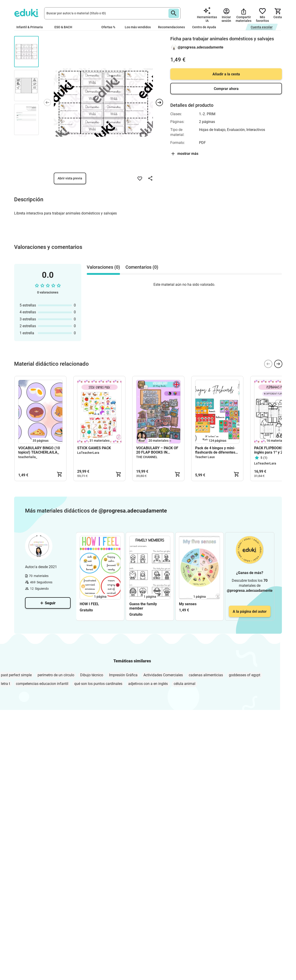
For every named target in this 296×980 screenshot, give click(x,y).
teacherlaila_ (28, 457)
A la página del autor (250, 611)
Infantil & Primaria (32, 27)
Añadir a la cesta (226, 74)
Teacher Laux (205, 457)
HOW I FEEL (89, 604)
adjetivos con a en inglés (148, 684)
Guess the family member (143, 606)
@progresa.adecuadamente (200, 47)
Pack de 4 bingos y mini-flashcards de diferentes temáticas (215, 450)
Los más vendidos (138, 27)
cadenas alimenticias (206, 675)
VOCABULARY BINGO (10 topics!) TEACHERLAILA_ (39, 450)
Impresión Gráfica (123, 675)
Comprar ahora (226, 89)
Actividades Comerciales (163, 675)
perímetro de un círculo (56, 675)
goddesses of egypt (245, 675)
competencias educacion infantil (42, 684)
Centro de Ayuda (204, 27)
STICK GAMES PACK (94, 448)
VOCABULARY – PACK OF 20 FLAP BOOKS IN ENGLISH (157, 450)
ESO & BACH (65, 27)
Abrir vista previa (70, 178)
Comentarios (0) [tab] (142, 267)
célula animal (185, 684)
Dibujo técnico (92, 675)
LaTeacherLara (88, 453)
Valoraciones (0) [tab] (103, 267)
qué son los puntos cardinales (98, 684)
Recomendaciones (171, 27)
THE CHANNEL (147, 457)
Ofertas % (108, 27)
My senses (188, 604)
